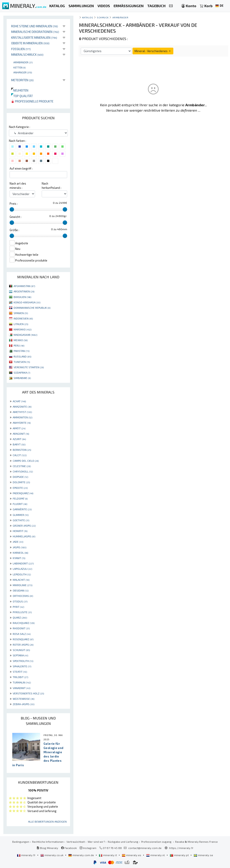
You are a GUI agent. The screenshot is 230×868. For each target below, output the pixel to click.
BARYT (19, 444)
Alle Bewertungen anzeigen (47, 821)
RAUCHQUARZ (24, 623)
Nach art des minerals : (18, 186)
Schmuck (103, 17)
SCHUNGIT (21, 650)
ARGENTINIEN (24, 291)
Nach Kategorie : (20, 127)
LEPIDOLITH (22, 574)
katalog (88, 17)
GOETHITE (21, 520)
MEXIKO (21, 340)
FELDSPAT (20, 498)
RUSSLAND (22, 356)
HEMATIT (20, 531)
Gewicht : (16, 217)
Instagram (88, 848)
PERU (19, 345)
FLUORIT (20, 504)
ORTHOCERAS (23, 596)
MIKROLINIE (23, 585)
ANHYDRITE (22, 423)
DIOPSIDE (20, 477)
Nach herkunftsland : (52, 186)
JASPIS (20, 547)
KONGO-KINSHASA (27, 302)
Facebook (69, 848)
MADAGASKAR (25, 335)
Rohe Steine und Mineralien (35, 26)
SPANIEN (21, 313)
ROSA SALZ (22, 634)
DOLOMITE (21, 482)
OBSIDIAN (21, 590)
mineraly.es (132, 855)
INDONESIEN (23, 318)
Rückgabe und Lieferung (123, 842)
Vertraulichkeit (76, 842)
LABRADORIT (23, 563)
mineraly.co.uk (52, 855)
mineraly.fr (27, 855)
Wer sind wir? (96, 842)
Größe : (14, 230)
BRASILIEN (22, 297)
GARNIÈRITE (22, 509)
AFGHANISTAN (24, 286)
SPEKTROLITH (23, 661)
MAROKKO (23, 329)
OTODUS (20, 601)
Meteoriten (22, 80)
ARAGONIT (21, 434)
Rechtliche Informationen (48, 842)
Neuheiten (20, 90)
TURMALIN (22, 682)
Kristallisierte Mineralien (34, 37)
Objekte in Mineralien (30, 43)
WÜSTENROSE (24, 699)
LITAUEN (21, 324)
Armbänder (23, 62)
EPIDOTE (20, 488)
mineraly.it (108, 855)
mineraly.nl (156, 855)
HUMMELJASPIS (24, 536)
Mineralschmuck (27, 54)
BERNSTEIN (22, 450)
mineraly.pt (180, 855)
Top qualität (22, 96)
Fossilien (21, 49)
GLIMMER (21, 515)
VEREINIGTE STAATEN (29, 367)
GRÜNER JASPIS (24, 525)
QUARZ (20, 617)
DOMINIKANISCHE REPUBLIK (32, 308)
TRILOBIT (20, 677)
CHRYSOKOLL (23, 471)
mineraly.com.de (81, 855)
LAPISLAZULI (22, 569)
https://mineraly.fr (181, 848)
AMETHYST (22, 412)
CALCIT (20, 455)
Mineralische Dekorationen (35, 32)
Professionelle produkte (32, 101)
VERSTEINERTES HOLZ (28, 693)
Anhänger (23, 72)
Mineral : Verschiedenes (153, 51)
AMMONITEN (23, 417)
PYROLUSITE (22, 612)
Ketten (20, 67)
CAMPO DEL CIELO (26, 461)
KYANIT (19, 558)
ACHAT (19, 401)
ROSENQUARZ (23, 639)
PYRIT (18, 607)
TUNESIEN (22, 362)
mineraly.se (203, 855)
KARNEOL (20, 553)
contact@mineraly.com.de (145, 848)
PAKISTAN (22, 351)
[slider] (12, 209)
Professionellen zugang (157, 842)
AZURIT (19, 439)
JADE (18, 542)
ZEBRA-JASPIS (24, 704)
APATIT (19, 428)
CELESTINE (22, 466)
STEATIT (20, 672)
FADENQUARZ (23, 493)
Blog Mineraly (47, 848)
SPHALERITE (22, 666)
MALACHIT (21, 580)
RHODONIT (21, 628)
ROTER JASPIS (23, 645)
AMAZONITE (22, 406)
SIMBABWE (22, 378)
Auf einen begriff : (21, 168)
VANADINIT (22, 688)
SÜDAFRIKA (22, 372)
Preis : (14, 204)
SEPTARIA (20, 655)
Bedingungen (21, 842)
